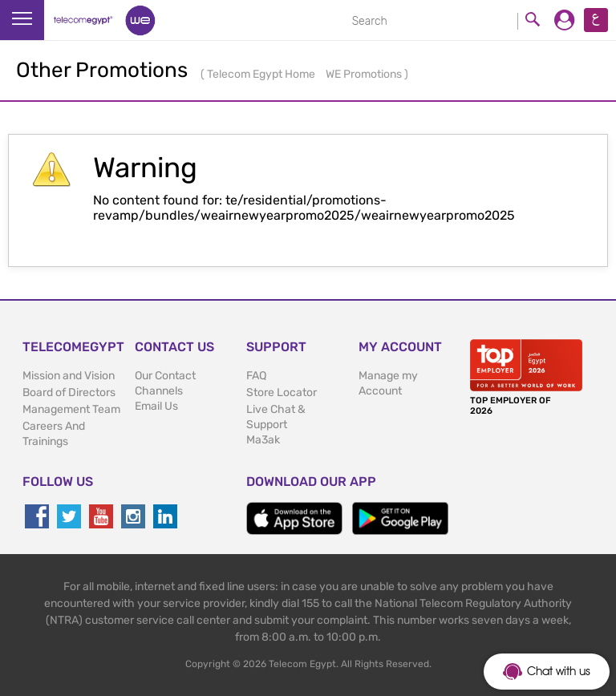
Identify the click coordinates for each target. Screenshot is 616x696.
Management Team (71, 409)
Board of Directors (69, 393)
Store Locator (282, 393)
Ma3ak (263, 440)
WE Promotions (365, 74)
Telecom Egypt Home (262, 74)
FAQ (256, 376)
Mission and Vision (69, 376)
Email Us (156, 406)
